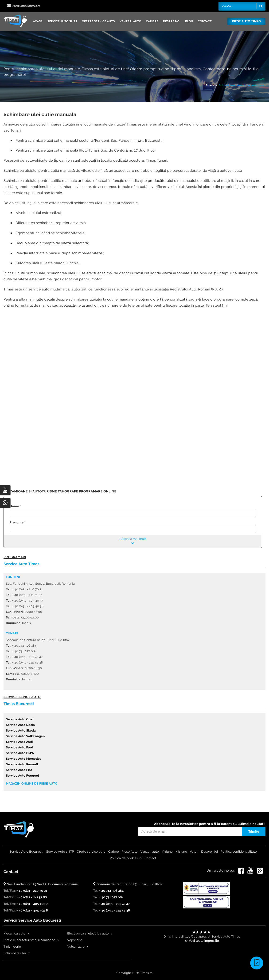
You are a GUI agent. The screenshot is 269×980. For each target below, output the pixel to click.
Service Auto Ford (19, 748)
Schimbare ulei (15, 953)
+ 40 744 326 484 (111, 891)
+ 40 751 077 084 (111, 898)
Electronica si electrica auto (88, 934)
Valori (194, 852)
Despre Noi (172, 21)
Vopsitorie (75, 940)
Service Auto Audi (19, 742)
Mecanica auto (14, 934)
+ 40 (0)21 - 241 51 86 (32, 898)
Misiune (181, 852)
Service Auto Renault (22, 765)
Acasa (38, 21)
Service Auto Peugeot (23, 776)
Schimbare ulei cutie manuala (242, 86)
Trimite (254, 831)
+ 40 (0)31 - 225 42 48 (115, 911)
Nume (14, 506)
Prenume (17, 523)
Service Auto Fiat (19, 770)
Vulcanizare (76, 947)
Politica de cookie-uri (126, 858)
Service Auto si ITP (62, 21)
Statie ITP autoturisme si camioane (29, 940)
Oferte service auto (99, 21)
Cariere (152, 21)
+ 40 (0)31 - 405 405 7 (32, 904)
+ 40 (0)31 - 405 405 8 (32, 911)
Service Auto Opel (20, 719)
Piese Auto (130, 852)
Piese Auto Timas (246, 21)
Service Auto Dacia (20, 725)
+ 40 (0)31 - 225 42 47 (114, 904)
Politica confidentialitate (239, 852)
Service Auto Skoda (21, 731)
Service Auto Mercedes (24, 759)
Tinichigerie (12, 947)
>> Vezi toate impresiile (202, 941)
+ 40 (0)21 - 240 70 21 (32, 891)
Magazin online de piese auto (32, 784)
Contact (205, 21)
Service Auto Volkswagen (25, 736)
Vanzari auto (130, 21)
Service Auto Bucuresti (26, 852)
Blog (189, 21)
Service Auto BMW (20, 753)
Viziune (167, 852)
